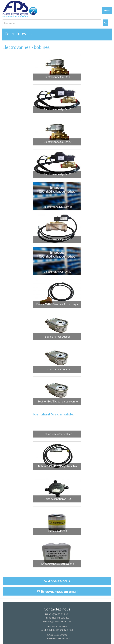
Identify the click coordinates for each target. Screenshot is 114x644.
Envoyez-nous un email (57, 591)
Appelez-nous (57, 581)
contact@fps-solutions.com (57, 621)
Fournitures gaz (19, 34)
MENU (107, 10)
